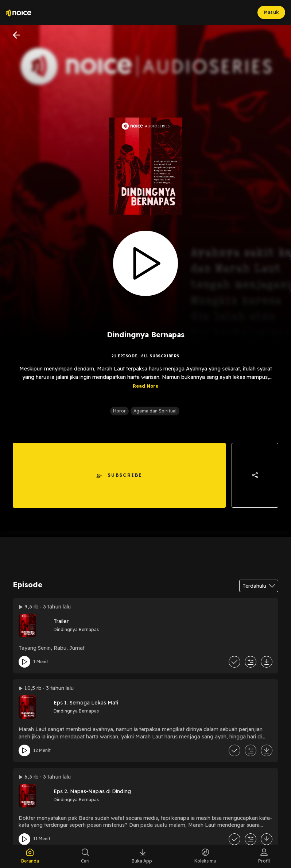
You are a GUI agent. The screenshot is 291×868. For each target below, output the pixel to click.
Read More (145, 391)
